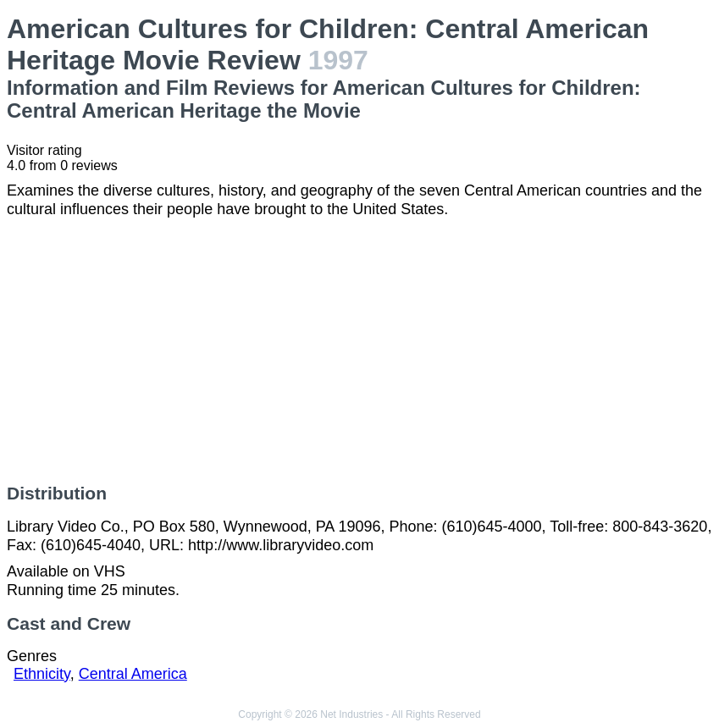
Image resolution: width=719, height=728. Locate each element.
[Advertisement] (359, 351)
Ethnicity (42, 674)
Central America (133, 674)
